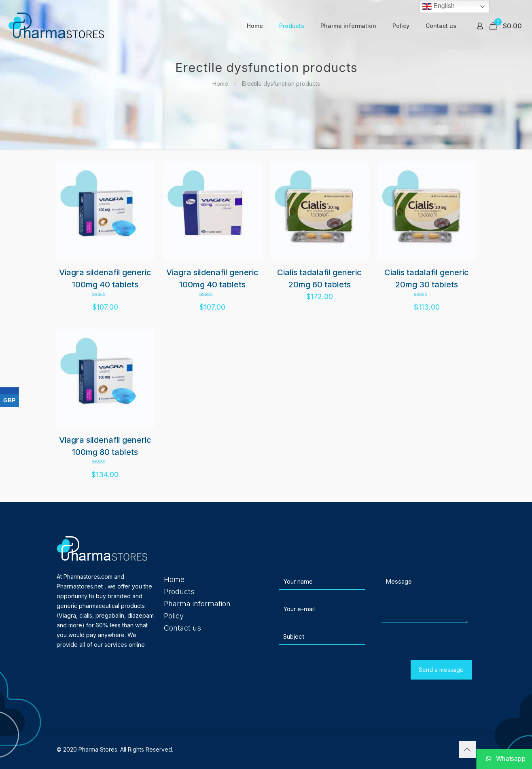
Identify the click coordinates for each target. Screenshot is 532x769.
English (438, 6)
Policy (174, 616)
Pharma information (197, 604)
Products (179, 592)
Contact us (182, 628)
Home (220, 84)
